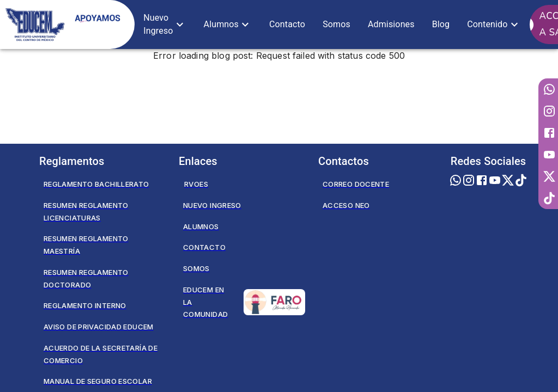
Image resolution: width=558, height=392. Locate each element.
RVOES (196, 184)
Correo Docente (356, 184)
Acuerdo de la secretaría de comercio (101, 354)
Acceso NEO (346, 205)
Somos (196, 268)
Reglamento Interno (85, 305)
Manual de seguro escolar (98, 381)
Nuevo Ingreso (212, 205)
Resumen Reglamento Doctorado (86, 278)
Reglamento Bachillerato (96, 184)
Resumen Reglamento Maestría (86, 245)
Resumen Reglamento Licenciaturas (86, 212)
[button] (165, 24)
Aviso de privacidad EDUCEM (99, 327)
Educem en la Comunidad (244, 302)
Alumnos (201, 226)
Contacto (204, 247)
